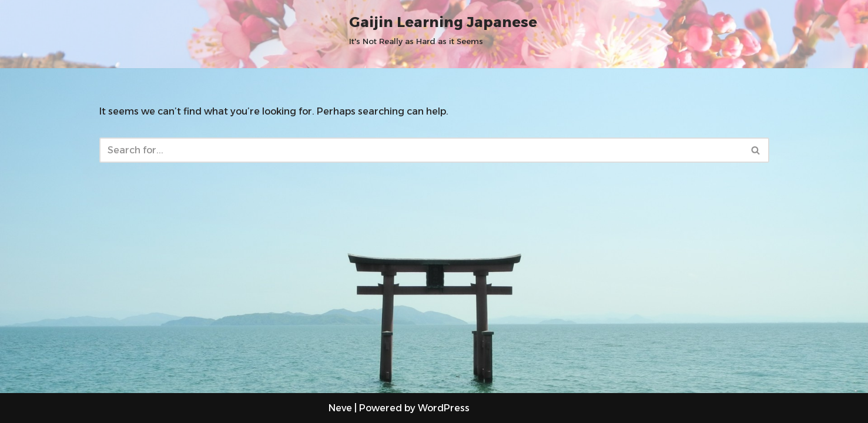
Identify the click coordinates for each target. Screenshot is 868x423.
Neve (340, 408)
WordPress (444, 408)
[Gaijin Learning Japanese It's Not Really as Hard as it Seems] (443, 29)
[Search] (421, 150)
